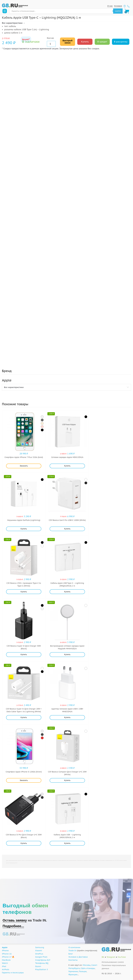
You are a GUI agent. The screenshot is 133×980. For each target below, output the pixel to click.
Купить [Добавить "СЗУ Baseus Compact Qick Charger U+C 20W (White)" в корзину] (67, 780)
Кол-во (50, 38)
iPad (4, 966)
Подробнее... (13, 926)
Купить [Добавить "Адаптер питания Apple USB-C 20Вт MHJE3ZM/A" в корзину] (67, 717)
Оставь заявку (15, 920)
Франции (73, 974)
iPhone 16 (7, 954)
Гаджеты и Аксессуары (13, 973)
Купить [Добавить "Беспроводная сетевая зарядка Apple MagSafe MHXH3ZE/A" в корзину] (67, 654)
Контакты (73, 960)
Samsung (40, 947)
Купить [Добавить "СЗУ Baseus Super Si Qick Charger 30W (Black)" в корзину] (24, 654)
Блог (71, 954)
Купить (85, 42)
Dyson (38, 966)
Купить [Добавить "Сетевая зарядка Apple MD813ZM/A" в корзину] (67, 466)
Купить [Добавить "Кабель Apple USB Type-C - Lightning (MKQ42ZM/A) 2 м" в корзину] (67, 592)
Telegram (111, 957)
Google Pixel (41, 957)
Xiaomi (39, 950)
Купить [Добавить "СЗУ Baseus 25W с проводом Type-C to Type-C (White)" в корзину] (24, 592)
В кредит (102, 42)
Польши (83, 971)
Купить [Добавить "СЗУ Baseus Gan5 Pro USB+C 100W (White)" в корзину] (67, 529)
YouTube (122, 957)
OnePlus (39, 954)
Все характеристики (14, 387)
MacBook (6, 960)
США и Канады (88, 968)
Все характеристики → (14, 23)
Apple (5, 947)
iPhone (5, 950)
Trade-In (72, 950)
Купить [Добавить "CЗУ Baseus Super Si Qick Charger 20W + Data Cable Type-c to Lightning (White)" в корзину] (24, 717)
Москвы (87, 965)
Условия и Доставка (78, 957)
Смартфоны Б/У (43, 960)
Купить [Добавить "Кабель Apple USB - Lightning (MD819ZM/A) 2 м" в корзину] (67, 843)
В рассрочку (121, 42)
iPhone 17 (7, 957)
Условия (118, 6)
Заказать (24, 466)
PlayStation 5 (42, 969)
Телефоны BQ (42, 963)
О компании (74, 947)
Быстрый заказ (68, 42)
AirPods (6, 969)
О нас (110, 6)
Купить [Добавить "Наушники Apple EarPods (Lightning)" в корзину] (24, 529)
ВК (103, 957)
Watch (5, 963)
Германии (73, 971)
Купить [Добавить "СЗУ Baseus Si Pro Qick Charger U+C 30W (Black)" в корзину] (24, 843)
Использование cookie (113, 962)
